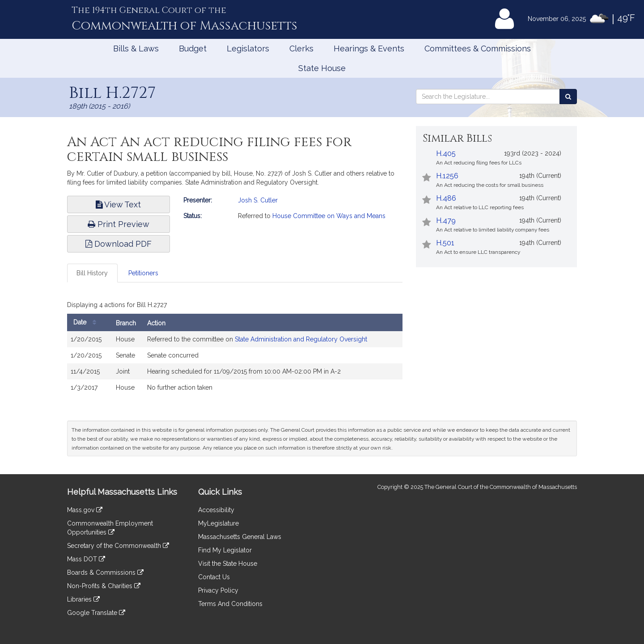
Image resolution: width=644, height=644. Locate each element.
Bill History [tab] (92, 273)
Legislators (248, 48)
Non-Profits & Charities (104, 586)
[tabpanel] (235, 349)
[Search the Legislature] (568, 97)
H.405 (446, 154)
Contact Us (214, 577)
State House (322, 68)
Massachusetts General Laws (240, 537)
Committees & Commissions (478, 48)
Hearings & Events (369, 48)
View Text (118, 204)
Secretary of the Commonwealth (118, 546)
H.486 (446, 198)
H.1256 (447, 176)
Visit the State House (228, 564)
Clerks (301, 48)
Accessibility (216, 510)
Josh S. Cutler (258, 200)
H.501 (445, 243)
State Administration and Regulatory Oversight (301, 339)
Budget (193, 48)
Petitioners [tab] (143, 273)
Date (87, 322)
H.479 (446, 221)
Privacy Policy (218, 590)
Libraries (83, 599)
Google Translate (96, 613)
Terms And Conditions (230, 604)
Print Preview (119, 224)
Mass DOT (86, 559)
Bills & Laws (136, 48)
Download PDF (119, 244)
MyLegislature (218, 523)
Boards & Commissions (105, 572)
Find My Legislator (225, 550)
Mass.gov (85, 510)
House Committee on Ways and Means (329, 216)
